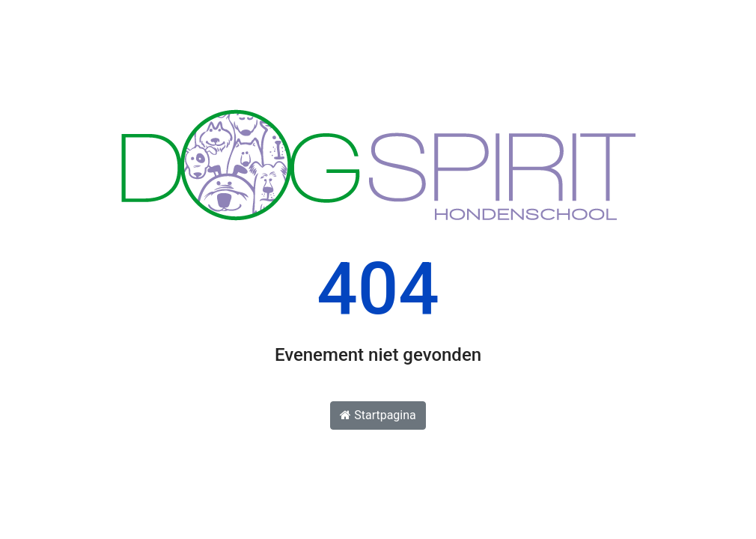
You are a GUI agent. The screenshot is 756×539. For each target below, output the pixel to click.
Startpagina (378, 415)
